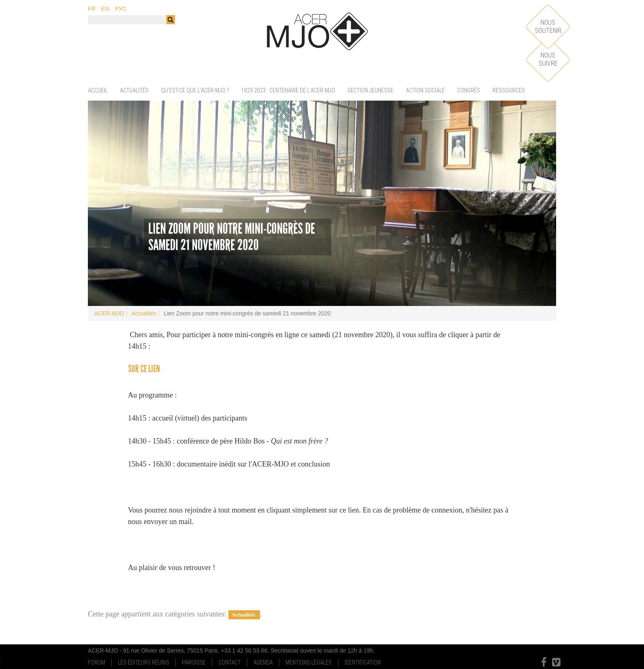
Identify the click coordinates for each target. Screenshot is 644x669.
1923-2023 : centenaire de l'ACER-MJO (288, 90)
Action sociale (425, 90)
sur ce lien (144, 369)
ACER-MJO (109, 313)
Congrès (469, 90)
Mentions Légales (309, 662)
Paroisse (194, 662)
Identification (363, 662)
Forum (97, 662)
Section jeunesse (370, 90)
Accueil (98, 90)
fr (92, 9)
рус (121, 9)
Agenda (263, 662)
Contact (230, 662)
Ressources (509, 90)
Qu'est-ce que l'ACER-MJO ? (195, 90)
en (105, 9)
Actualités (134, 90)
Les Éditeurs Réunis (144, 662)
